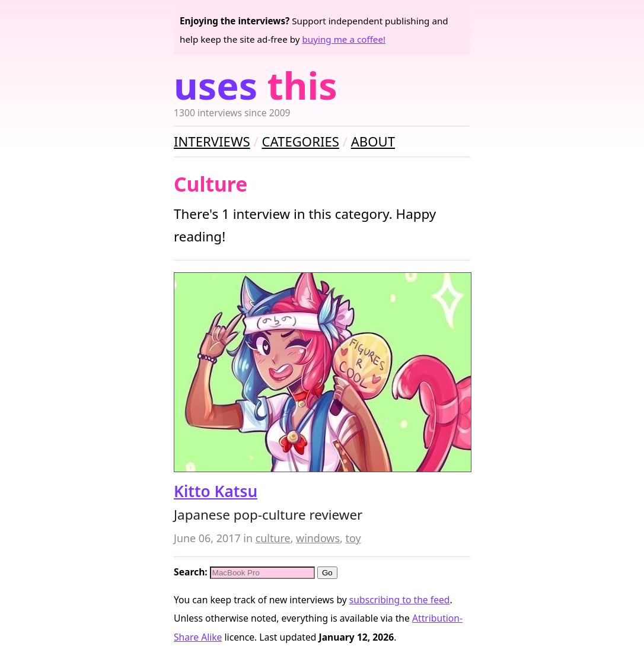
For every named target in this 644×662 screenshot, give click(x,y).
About (373, 141)
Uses (256, 85)
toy (353, 538)
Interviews (212, 141)
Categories (300, 141)
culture (273, 538)
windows (318, 538)
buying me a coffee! (344, 39)
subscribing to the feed (400, 600)
